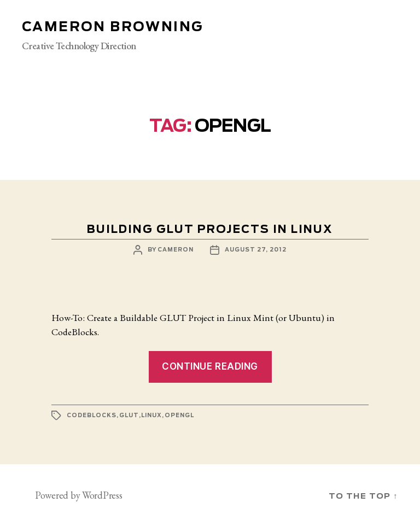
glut (129, 416)
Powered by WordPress (79, 495)
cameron (176, 250)
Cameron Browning (112, 27)
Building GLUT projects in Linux (210, 230)
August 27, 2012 (256, 250)
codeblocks (92, 416)
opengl (179, 416)
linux (151, 416)
